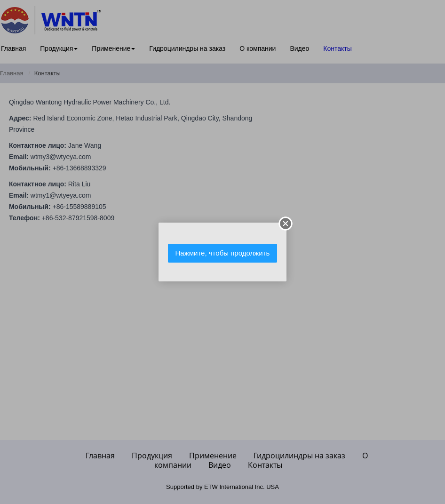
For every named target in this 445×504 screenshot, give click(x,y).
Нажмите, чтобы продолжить (223, 253)
